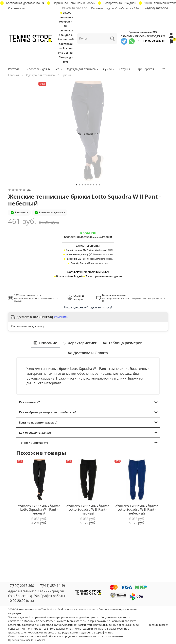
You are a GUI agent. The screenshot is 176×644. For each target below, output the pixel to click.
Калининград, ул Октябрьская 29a (115, 8)
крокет (38, 629)
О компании (17, 8)
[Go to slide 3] (82, 185)
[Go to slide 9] (99, 185)
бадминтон (85, 625)
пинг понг (26, 629)
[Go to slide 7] (94, 185)
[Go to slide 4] (85, 185)
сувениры (123, 629)
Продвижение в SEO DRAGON (26, 640)
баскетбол (46, 625)
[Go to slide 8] (96, 185)
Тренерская (147, 69)
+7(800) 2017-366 (156, 8)
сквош (123, 625)
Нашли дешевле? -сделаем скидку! (88, 307)
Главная (14, 75)
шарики (88, 629)
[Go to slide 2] (80, 185)
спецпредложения (66, 633)
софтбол (49, 629)
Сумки (109, 69)
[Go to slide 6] (91, 185)
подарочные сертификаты (95, 633)
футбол (59, 625)
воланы (60, 629)
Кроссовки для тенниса (45, 69)
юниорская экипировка (39, 633)
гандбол (133, 625)
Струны (126, 69)
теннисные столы (105, 629)
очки (69, 629)
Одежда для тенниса (83, 69)
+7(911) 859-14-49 (52, 586)
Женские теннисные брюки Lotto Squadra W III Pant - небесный (137, 509)
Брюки (66, 75)
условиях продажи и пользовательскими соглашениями (87, 636)
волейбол (70, 625)
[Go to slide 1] (77, 185)
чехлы (78, 629)
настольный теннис (105, 625)
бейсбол (13, 629)
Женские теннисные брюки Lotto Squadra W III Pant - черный (88, 509)
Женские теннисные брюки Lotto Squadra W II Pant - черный (39, 509)
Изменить (61, 317)
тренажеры (15, 633)
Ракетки (15, 69)
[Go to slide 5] (88, 185)
